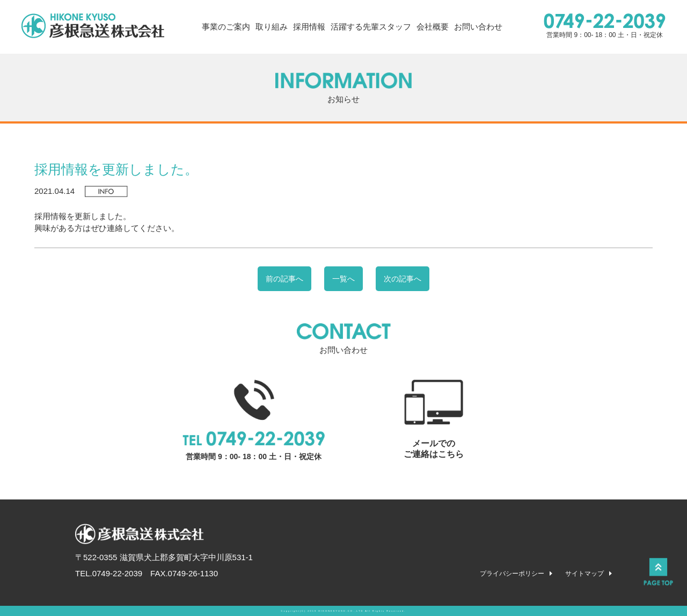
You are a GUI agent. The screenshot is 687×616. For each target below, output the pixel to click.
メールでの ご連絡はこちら (434, 419)
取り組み (272, 27)
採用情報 (309, 27)
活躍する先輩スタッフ (371, 27)
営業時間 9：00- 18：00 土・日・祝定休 (605, 26)
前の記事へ (284, 279)
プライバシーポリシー (512, 574)
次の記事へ (403, 279)
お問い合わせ (478, 27)
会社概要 (433, 27)
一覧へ (343, 279)
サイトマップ (584, 574)
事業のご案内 (226, 27)
